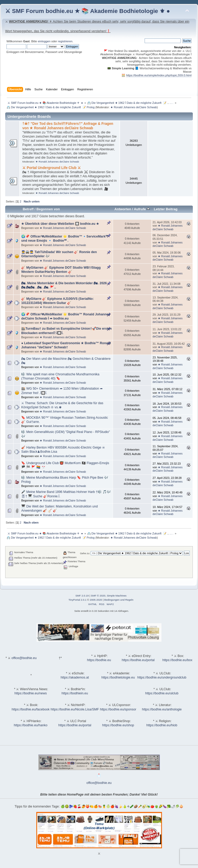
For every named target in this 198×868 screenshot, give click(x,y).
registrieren (65, 41)
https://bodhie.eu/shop (118, 725)
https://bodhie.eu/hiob (162, 725)
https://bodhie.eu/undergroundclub (162, 677)
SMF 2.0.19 (82, 596)
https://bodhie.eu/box (177, 660)
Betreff (28, 209)
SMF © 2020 (98, 596)
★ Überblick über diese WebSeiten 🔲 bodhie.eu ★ (60, 224)
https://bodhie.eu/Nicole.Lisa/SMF (75, 709)
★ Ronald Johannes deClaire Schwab (134, 107)
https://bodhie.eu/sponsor (118, 709)
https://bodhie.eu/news (31, 693)
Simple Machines (117, 596)
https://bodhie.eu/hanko (31, 725)
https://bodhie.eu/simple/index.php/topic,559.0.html (159, 75)
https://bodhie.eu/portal (138, 660)
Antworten (123, 209)
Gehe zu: (85, 553)
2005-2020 (96, 600)
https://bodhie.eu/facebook (31, 709)
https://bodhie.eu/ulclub (162, 693)
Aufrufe (142, 209)
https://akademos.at (75, 677)
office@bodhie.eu (24, 658)
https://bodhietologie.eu (118, 677)
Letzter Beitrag (165, 209)
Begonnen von (48, 209)
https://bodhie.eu (99, 660)
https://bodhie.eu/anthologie (162, 709)
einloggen (44, 41)
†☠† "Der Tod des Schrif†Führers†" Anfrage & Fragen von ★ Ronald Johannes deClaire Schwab (68, 126)
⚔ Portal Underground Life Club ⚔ (52, 168)
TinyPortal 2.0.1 (77, 600)
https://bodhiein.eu (75, 693)
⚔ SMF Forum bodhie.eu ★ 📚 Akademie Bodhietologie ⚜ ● (88, 11)
